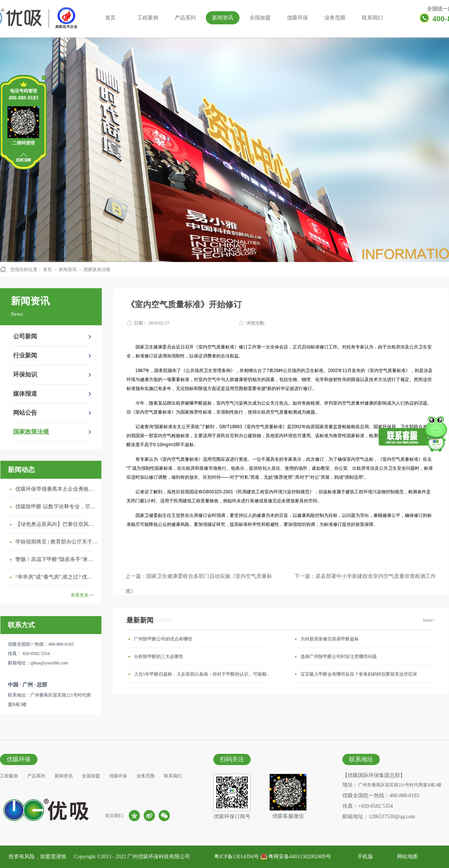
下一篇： (365, 576)
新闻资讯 (68, 269)
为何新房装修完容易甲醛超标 (330, 639)
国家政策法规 (97, 269)
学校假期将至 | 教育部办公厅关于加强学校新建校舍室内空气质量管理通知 (56, 542)
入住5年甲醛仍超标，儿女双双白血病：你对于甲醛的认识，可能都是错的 (203, 674)
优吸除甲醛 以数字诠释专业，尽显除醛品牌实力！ (56, 507)
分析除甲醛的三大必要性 (159, 657)
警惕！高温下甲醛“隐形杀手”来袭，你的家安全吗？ (56, 559)
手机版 (364, 857)
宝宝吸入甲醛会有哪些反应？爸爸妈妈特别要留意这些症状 (359, 674)
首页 (110, 18)
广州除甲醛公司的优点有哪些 (163, 639)
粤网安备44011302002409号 (300, 857)
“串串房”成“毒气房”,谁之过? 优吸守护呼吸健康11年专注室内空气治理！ (56, 577)
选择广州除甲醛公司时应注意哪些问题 (339, 657)
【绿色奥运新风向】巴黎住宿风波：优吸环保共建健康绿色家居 (56, 524)
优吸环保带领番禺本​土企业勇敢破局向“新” (56, 489)
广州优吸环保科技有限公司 (159, 857)
